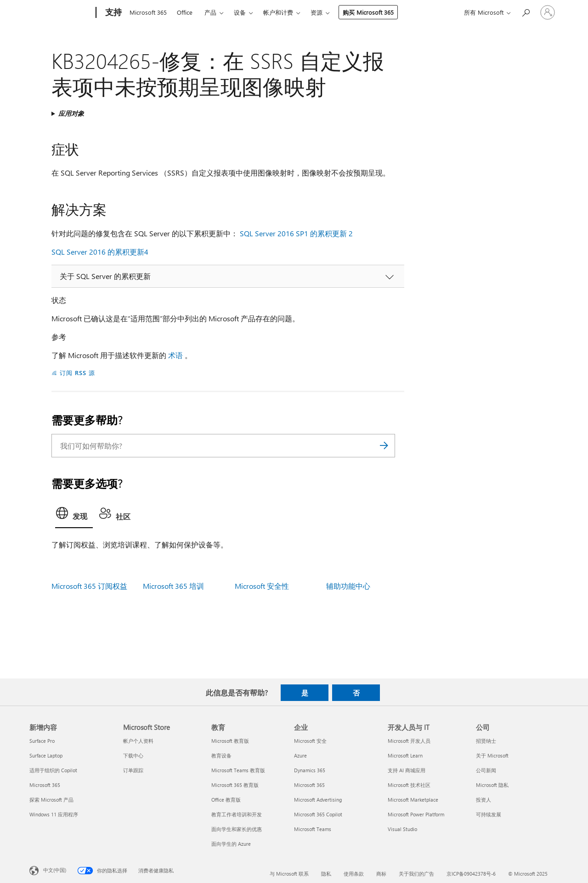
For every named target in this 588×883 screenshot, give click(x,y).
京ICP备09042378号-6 (471, 874)
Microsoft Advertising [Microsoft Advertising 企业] (318, 800)
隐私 (326, 874)
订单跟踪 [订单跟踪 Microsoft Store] (133, 770)
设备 (240, 12)
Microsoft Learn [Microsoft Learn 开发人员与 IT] (405, 755)
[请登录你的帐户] (548, 12)
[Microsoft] (61, 13)
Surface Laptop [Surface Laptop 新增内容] (46, 755)
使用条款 (354, 874)
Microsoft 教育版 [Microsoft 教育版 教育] (230, 741)
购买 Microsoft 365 (368, 12)
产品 (210, 12)
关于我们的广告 (416, 874)
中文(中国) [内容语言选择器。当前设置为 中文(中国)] (55, 870)
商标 (381, 874)
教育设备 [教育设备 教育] (221, 755)
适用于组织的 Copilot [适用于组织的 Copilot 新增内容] (53, 770)
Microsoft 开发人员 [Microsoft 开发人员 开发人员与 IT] (409, 741)
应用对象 (71, 113)
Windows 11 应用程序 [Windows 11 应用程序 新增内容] (54, 814)
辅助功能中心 (348, 586)
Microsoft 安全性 (262, 586)
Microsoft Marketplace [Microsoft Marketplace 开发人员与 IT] (413, 800)
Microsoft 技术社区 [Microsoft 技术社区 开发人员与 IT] (409, 785)
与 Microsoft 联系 (289, 874)
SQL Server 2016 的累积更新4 (100, 252)
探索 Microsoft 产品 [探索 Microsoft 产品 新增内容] (51, 800)
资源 (317, 12)
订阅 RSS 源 (77, 373)
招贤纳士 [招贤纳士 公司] (486, 741)
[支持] (113, 13)
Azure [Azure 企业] (300, 755)
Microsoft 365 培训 (173, 586)
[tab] (74, 516)
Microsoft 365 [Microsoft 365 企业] (309, 785)
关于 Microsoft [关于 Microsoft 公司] (492, 755)
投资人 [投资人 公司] (483, 800)
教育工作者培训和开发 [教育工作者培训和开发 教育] (237, 814)
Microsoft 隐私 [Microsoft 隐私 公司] (492, 785)
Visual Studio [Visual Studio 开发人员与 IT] (402, 829)
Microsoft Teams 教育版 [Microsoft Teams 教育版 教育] (238, 770)
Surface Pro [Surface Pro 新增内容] (42, 741)
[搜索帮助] (526, 12)
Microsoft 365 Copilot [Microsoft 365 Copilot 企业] (318, 814)
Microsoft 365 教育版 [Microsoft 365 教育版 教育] (235, 785)
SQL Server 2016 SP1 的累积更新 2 (296, 233)
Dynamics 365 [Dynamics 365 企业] (310, 770)
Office (185, 12)
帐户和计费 (278, 12)
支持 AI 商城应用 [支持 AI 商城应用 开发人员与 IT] (407, 770)
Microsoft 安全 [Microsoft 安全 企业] (310, 741)
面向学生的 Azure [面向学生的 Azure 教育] (231, 844)
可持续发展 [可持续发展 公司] (489, 814)
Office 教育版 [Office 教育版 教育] (226, 800)
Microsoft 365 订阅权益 (89, 586)
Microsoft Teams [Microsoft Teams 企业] (313, 829)
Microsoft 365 (148, 12)
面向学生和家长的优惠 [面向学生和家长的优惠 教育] (237, 829)
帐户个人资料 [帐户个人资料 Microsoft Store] (138, 741)
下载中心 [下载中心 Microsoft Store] (133, 755)
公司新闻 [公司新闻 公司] (486, 770)
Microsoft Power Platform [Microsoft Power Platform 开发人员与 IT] (416, 814)
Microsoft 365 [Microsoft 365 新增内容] (45, 785)
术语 (175, 355)
